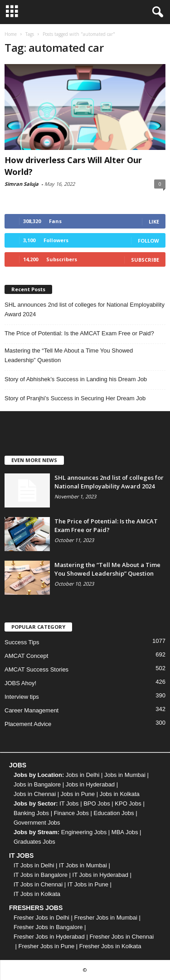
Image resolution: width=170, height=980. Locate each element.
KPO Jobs (128, 803)
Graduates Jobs (34, 842)
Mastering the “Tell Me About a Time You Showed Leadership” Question (69, 355)
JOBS (18, 765)
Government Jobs (37, 823)
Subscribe (145, 260)
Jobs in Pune (78, 794)
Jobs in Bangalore (37, 784)
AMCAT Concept (26, 656)
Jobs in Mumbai (125, 775)
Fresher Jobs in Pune (47, 946)
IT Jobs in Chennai (38, 884)
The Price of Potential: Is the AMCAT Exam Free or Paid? (79, 333)
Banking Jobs (31, 813)
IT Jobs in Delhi (34, 865)
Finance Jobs (71, 813)
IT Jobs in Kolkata (37, 894)
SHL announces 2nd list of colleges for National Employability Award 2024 (85, 309)
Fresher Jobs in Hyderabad (49, 937)
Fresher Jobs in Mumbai (105, 918)
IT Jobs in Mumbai (83, 865)
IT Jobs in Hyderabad (100, 875)
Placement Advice (28, 724)
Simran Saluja (22, 184)
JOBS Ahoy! (20, 683)
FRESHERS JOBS (36, 908)
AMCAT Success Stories (36, 669)
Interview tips (22, 697)
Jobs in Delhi (83, 775)
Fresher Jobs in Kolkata (110, 946)
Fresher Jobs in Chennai (121, 937)
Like (154, 221)
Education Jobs (114, 813)
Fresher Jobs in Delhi (41, 918)
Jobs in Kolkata (120, 794)
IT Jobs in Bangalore (41, 875)
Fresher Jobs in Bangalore (48, 927)
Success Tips (22, 642)
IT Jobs (69, 803)
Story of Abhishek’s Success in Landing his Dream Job (76, 379)
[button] (156, 12)
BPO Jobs (97, 803)
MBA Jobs (125, 832)
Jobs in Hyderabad (90, 784)
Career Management (32, 710)
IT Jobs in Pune (88, 884)
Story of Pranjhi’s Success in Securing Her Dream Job (75, 398)
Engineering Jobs (84, 832)
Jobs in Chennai (35, 794)
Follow (148, 241)
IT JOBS (21, 856)
